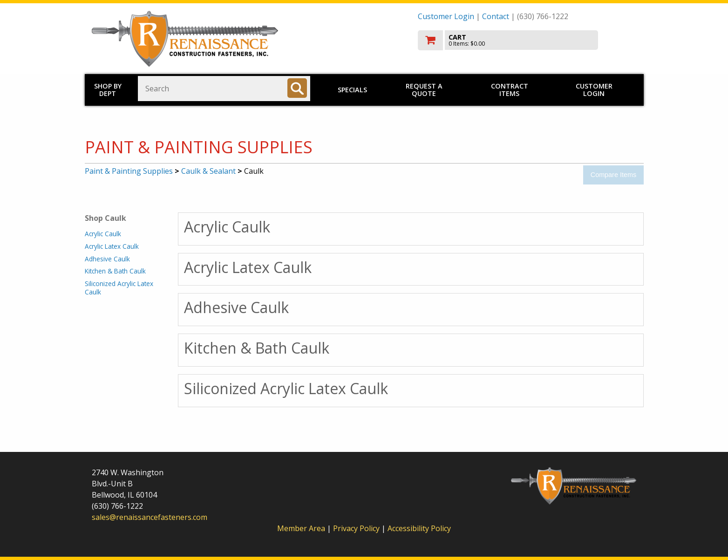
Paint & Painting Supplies (129, 171)
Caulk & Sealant (208, 171)
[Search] (297, 88)
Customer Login (446, 16)
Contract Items (510, 90)
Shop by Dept (108, 90)
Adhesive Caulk (107, 259)
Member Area (301, 528)
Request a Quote (424, 90)
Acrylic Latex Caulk (112, 246)
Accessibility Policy (419, 528)
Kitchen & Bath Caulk (115, 271)
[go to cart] (527, 40)
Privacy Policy (357, 528)
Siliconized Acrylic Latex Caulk (119, 288)
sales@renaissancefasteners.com (150, 517)
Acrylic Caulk (103, 234)
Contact (496, 16)
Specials (352, 90)
